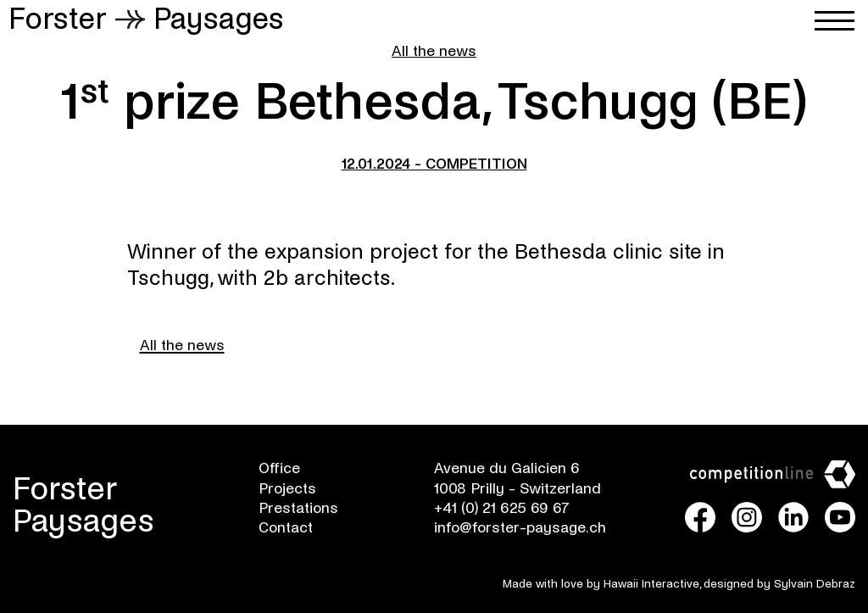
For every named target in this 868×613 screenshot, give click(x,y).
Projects (287, 489)
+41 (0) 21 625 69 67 (502, 508)
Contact (286, 528)
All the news (434, 51)
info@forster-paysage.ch (520, 528)
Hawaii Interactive (651, 584)
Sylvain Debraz (815, 584)
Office (279, 468)
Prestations (298, 508)
